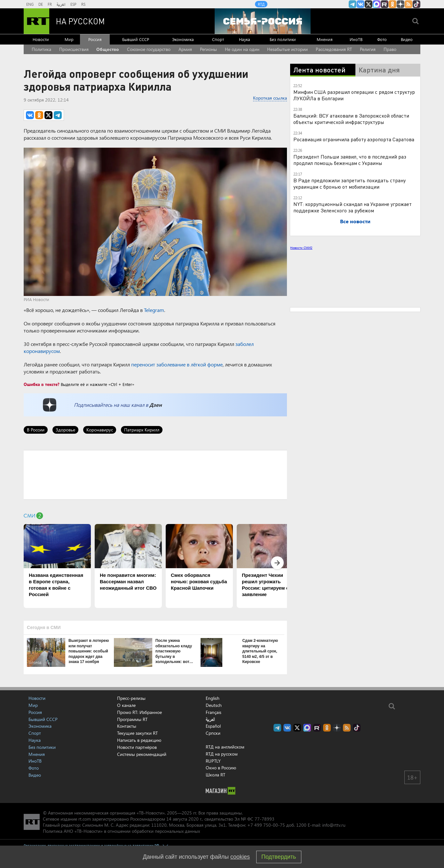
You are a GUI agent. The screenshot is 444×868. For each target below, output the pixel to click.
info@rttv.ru (334, 825)
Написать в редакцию (139, 740)
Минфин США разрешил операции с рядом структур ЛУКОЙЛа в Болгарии (354, 95)
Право (390, 49)
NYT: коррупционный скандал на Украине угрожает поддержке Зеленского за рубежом (353, 207)
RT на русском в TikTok (416, 4)
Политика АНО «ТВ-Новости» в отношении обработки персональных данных (121, 831)
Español (213, 726)
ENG (30, 4)
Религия (368, 49)
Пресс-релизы (131, 698)
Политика (41, 49)
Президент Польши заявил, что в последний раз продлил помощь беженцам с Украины (350, 160)
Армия (185, 49)
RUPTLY (213, 761)
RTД (261, 4)
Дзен (156, 405)
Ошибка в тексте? (42, 384)
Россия (95, 39)
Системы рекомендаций (142, 754)
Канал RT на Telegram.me (353, 4)
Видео (407, 39)
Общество (108, 49)
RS (83, 4)
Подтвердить (279, 857)
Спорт (218, 39)
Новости (41, 39)
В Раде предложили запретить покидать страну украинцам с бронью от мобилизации (349, 183)
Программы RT (132, 719)
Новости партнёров (137, 747)
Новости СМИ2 (301, 248)
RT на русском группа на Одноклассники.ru (392, 4)
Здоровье (65, 430)
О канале (126, 705)
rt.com (85, 819)
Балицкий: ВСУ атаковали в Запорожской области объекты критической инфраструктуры (351, 119)
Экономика (183, 39)
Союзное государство (149, 49)
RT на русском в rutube (385, 4)
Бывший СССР (136, 39)
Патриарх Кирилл (142, 430)
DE (41, 4)
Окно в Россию (221, 768)
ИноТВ (356, 39)
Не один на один (242, 49)
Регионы (208, 49)
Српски (213, 733)
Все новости (355, 221)
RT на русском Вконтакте (361, 4)
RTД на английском (225, 747)
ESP (73, 4)
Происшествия (74, 49)
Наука (245, 39)
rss (408, 4)
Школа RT (215, 775)
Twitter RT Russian (369, 4)
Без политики (283, 39)
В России (36, 430)
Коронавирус (100, 430)
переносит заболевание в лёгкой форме (177, 364)
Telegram (154, 310)
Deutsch (214, 705)
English (213, 698)
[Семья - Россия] (263, 21)
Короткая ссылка (270, 98)
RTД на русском (222, 754)
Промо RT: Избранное (139, 712)
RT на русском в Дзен (400, 4)
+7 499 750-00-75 (266, 825)
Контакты (127, 726)
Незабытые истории (287, 49)
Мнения (325, 39)
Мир (69, 39)
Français (214, 712)
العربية (61, 4)
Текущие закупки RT (137, 733)
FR (50, 4)
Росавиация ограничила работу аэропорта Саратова (354, 139)
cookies (240, 857)
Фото (382, 39)
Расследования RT (334, 49)
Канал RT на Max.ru (377, 4)
